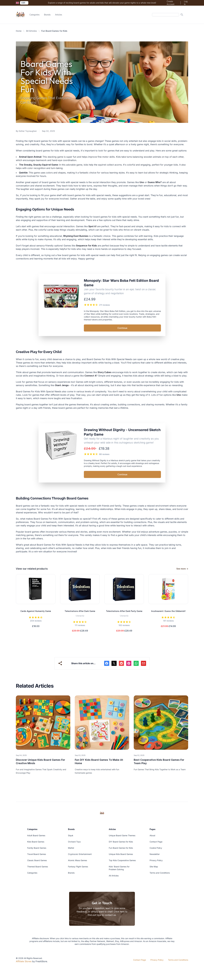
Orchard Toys (74, 842)
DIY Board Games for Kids (121, 842)
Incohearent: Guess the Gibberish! (168, 611)
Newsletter (155, 854)
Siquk (71, 835)
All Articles (31, 31)
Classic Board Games (37, 860)
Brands (47, 15)
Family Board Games (37, 848)
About (152, 835)
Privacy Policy (156, 860)
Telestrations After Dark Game (80, 611)
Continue (122, 328)
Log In (186, 3)
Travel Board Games (37, 854)
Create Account (171, 3)
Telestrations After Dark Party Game (124, 611)
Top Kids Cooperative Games (122, 860)
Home (19, 31)
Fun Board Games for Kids (121, 848)
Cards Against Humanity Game (36, 611)
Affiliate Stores (24, 961)
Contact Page (156, 842)
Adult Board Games (36, 835)
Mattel (71, 848)
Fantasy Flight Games (78, 867)
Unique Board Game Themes (122, 835)
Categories (34, 15)
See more (182, 569)
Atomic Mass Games (77, 860)
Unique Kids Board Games (121, 854)
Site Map (154, 867)
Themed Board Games (38, 867)
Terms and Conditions (160, 873)
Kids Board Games (36, 842)
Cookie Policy (156, 848)
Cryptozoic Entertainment (80, 854)
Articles (59, 15)
